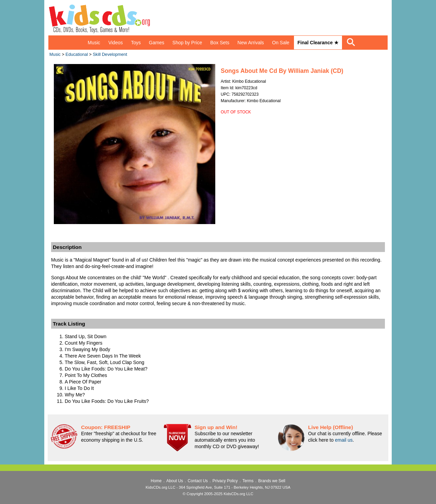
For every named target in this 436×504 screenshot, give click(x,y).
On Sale (281, 43)
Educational (77, 54)
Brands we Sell (272, 481)
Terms (248, 481)
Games (157, 43)
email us (344, 440)
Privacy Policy (225, 481)
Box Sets (220, 43)
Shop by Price (187, 43)
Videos (116, 43)
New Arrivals (251, 43)
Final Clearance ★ (318, 43)
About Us (175, 481)
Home (156, 481)
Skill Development (110, 54)
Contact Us (198, 481)
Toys (136, 43)
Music (94, 43)
